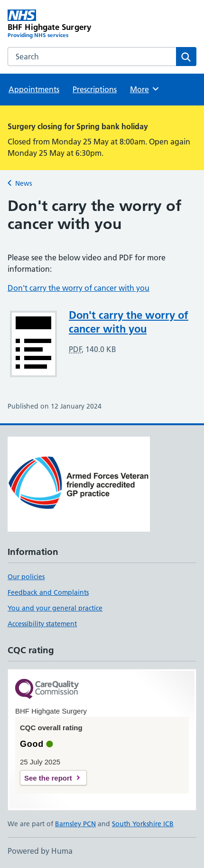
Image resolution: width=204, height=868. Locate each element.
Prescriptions (95, 89)
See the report (48, 778)
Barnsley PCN (75, 824)
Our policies (26, 577)
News (23, 183)
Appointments (34, 89)
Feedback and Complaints (48, 592)
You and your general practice (55, 608)
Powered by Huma (40, 851)
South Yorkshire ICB (143, 824)
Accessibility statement (42, 624)
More (145, 89)
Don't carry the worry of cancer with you (79, 288)
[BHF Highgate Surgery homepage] (55, 24)
